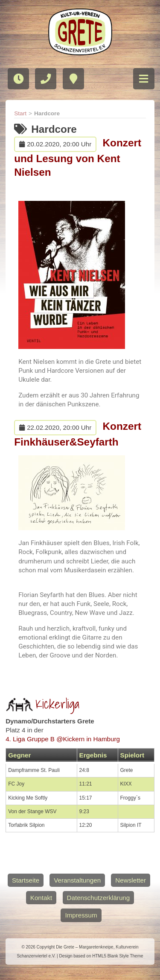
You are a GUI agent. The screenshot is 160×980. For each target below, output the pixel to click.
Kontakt (41, 898)
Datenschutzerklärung (99, 898)
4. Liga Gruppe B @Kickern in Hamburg (63, 739)
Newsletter (131, 880)
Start (20, 113)
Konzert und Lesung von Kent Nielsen (78, 157)
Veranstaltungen (77, 880)
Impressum (81, 915)
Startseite (26, 880)
